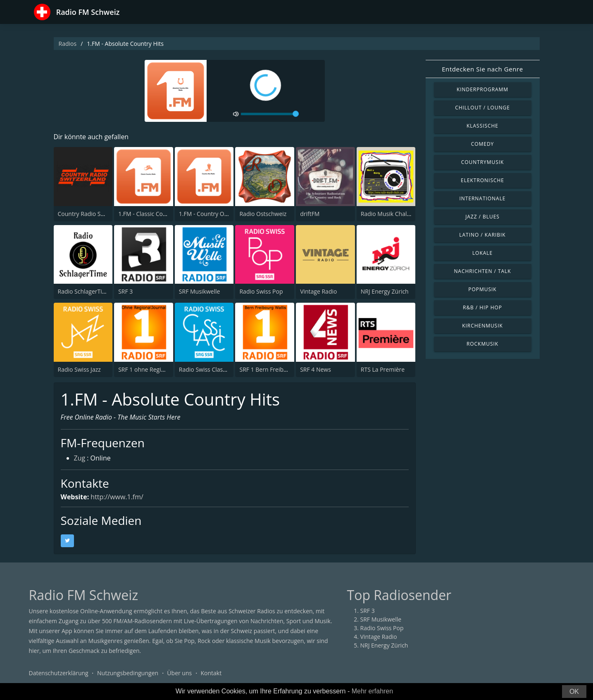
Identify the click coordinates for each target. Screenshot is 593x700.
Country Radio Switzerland (93, 214)
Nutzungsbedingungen (128, 673)
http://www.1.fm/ (117, 497)
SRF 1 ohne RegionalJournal (155, 369)
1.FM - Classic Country (148, 214)
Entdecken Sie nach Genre (482, 69)
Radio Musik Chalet (387, 214)
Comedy (483, 144)
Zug (80, 458)
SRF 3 (125, 291)
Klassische (482, 126)
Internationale (483, 198)
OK (574, 692)
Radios (68, 44)
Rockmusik (482, 344)
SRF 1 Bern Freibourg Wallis (276, 369)
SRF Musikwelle (200, 291)
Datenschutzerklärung (59, 673)
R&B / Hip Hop (482, 307)
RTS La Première (383, 369)
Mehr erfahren (373, 691)
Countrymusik (483, 162)
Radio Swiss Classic (204, 369)
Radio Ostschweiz (263, 214)
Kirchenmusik (482, 326)
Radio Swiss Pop (261, 291)
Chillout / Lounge (482, 108)
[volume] (270, 114)
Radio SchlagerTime (84, 291)
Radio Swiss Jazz (79, 369)
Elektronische (482, 180)
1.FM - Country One (205, 214)
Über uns (179, 673)
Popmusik (482, 289)
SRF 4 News (316, 369)
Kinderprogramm (482, 89)
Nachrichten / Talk (482, 271)
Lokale (482, 253)
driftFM (310, 214)
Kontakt (211, 673)
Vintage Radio (318, 291)
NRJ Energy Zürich (385, 291)
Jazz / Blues (482, 217)
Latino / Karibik (482, 235)
